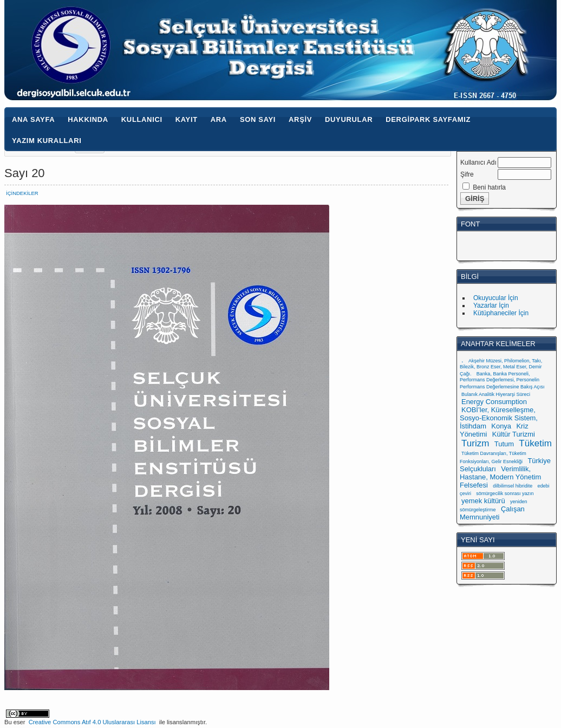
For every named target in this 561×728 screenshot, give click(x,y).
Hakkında (88, 119)
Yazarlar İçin (491, 305)
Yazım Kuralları (47, 141)
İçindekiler (22, 193)
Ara (219, 119)
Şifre (467, 174)
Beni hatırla (489, 187)
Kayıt (187, 119)
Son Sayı (258, 119)
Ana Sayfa (33, 119)
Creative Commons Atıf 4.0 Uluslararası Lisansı (92, 722)
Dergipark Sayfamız (428, 119)
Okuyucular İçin (496, 298)
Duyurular (349, 119)
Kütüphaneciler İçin (501, 313)
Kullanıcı (142, 119)
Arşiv (300, 119)
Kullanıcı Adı (478, 162)
